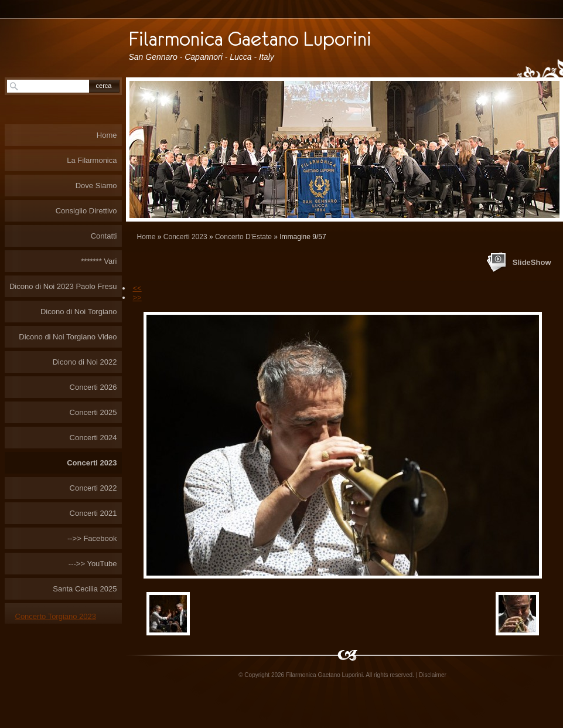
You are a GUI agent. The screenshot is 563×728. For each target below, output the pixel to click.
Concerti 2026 (93, 387)
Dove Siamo (96, 186)
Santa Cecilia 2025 (85, 589)
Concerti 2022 (93, 488)
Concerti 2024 (93, 438)
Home (146, 237)
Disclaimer (433, 675)
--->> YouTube (93, 564)
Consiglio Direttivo (86, 211)
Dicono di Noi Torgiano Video (68, 337)
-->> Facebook (92, 538)
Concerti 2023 (185, 237)
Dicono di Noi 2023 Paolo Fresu (63, 286)
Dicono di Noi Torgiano (79, 312)
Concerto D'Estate (243, 237)
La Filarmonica (92, 160)
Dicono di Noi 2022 (85, 362)
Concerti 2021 (93, 513)
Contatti (104, 236)
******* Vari (99, 261)
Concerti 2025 (93, 412)
